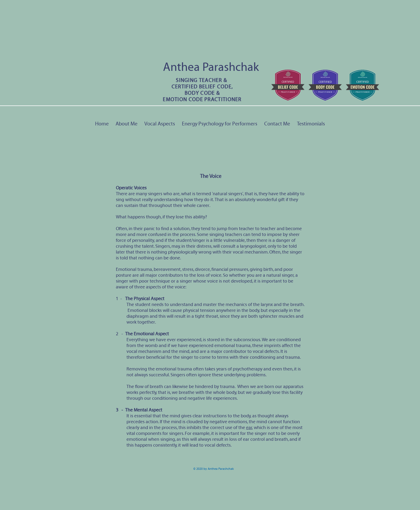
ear (249, 428)
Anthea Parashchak (211, 67)
